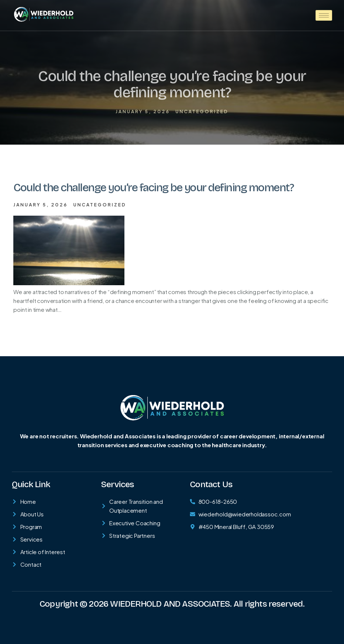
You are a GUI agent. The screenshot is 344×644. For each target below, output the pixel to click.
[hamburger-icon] (324, 15)
